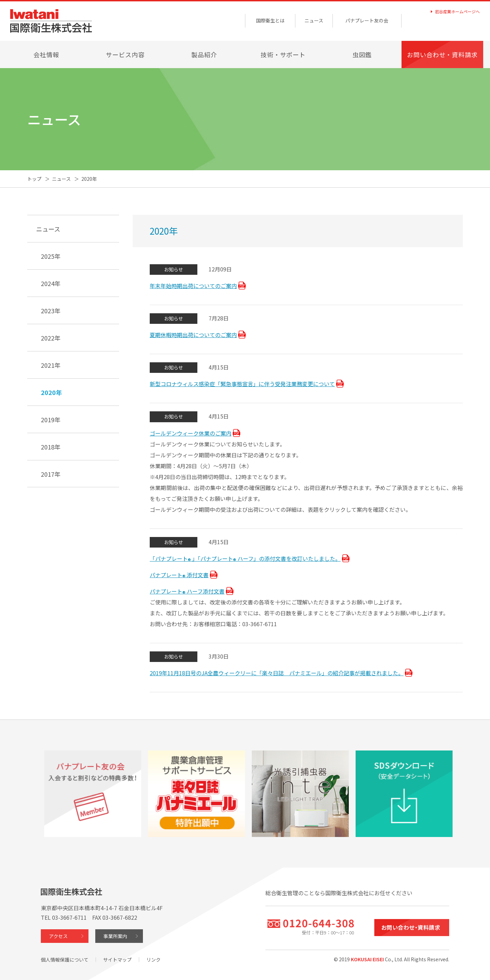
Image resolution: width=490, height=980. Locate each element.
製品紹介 (204, 54)
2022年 (51, 338)
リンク (153, 960)
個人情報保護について (65, 960)
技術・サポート (283, 54)
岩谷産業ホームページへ (457, 12)
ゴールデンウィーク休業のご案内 (191, 433)
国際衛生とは (270, 20)
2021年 (51, 365)
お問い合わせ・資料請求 (442, 54)
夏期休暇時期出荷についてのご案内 (193, 335)
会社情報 (46, 54)
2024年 (51, 283)
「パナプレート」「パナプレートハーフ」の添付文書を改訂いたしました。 (245, 559)
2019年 (51, 420)
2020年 (51, 392)
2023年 (51, 311)
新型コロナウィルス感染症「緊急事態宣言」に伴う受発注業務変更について (242, 384)
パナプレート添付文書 (179, 575)
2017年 (51, 474)
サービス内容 (125, 54)
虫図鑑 (362, 54)
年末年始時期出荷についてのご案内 (193, 286)
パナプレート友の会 (367, 20)
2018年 (51, 447)
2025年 (51, 256)
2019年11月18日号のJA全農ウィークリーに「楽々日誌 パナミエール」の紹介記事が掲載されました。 (277, 673)
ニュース (314, 20)
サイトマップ (117, 960)
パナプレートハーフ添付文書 (187, 592)
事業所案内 (115, 936)
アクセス (58, 936)
